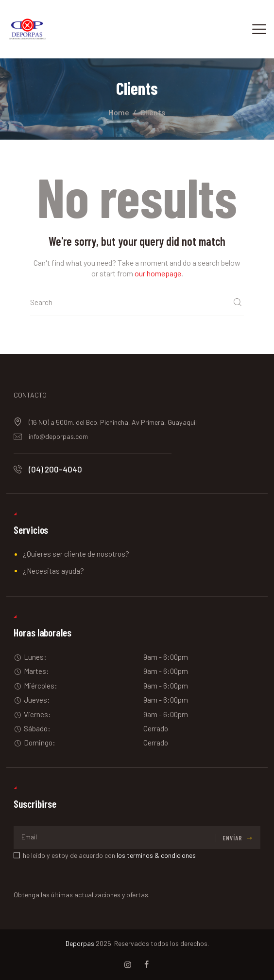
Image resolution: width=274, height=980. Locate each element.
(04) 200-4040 (55, 469)
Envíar (232, 838)
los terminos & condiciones (156, 855)
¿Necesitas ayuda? (53, 571)
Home (119, 112)
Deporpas (80, 943)
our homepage (158, 273)
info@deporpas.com (58, 436)
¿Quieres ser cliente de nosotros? (76, 554)
